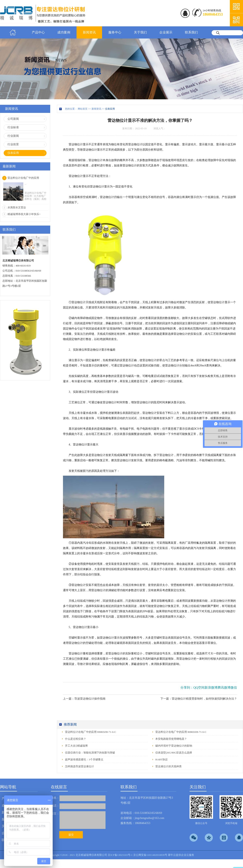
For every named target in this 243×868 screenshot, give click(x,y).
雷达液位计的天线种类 (168, 766)
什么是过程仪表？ (76, 739)
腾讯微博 (224, 688)
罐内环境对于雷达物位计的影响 (174, 746)
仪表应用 (110, 109)
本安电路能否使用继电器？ (171, 739)
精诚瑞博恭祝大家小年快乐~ (24, 214)
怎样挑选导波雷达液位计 (79, 766)
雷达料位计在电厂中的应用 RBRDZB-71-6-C (91, 732)
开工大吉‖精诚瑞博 (76, 746)
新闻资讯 (96, 109)
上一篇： (84, 699)
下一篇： (199, 699)
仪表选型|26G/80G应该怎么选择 (174, 753)
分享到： (187, 688)
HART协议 (161, 759)
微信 (234, 688)
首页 (13, 32)
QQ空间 (199, 688)
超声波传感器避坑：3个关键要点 (84, 759)
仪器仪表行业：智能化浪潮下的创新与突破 (90, 753)
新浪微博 (211, 688)
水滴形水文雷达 (17, 207)
